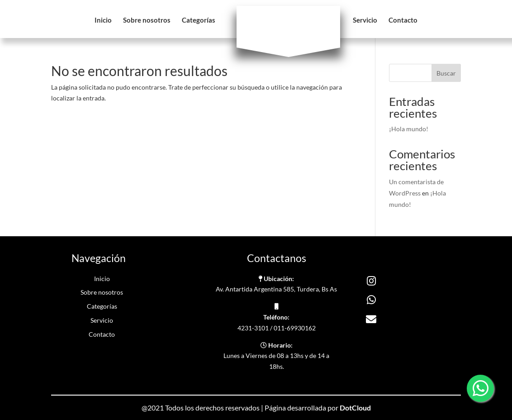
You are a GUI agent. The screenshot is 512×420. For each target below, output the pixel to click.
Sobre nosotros (147, 20)
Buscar (446, 73)
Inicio (103, 20)
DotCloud (355, 408)
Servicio (365, 20)
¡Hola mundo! (409, 129)
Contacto (403, 20)
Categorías (199, 20)
